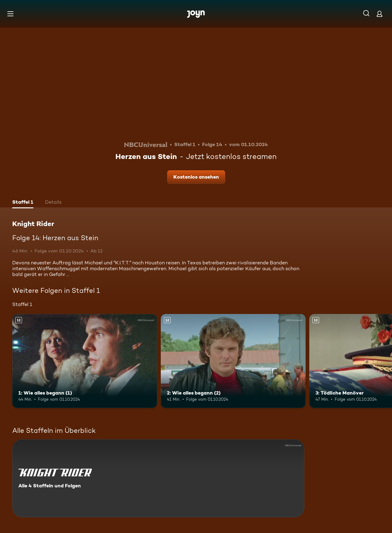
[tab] (23, 203)
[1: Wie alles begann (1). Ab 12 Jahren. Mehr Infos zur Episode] (85, 361)
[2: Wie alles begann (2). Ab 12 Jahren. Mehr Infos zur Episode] (233, 361)
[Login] (379, 14)
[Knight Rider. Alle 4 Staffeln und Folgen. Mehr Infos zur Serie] (158, 478)
